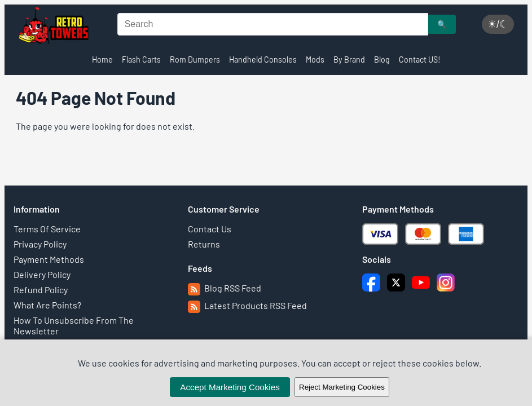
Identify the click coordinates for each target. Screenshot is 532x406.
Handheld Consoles (263, 59)
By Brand (349, 59)
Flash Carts (141, 59)
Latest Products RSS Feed (247, 305)
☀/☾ (498, 24)
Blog (382, 59)
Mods (315, 59)
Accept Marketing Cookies (230, 387)
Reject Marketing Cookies (342, 387)
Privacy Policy (40, 244)
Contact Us (210, 229)
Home (102, 59)
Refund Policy (41, 290)
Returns (204, 244)
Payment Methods (49, 259)
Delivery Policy (42, 274)
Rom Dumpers (195, 59)
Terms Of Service (47, 229)
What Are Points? (47, 305)
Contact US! (420, 59)
